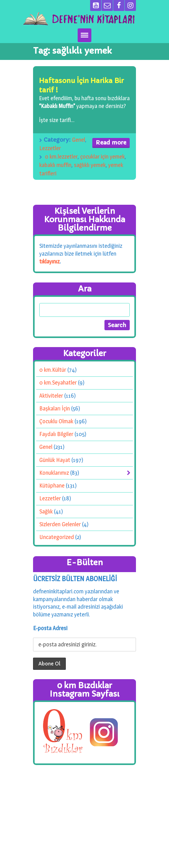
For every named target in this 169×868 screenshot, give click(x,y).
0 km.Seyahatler (58, 383)
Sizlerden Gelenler (60, 524)
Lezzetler (50, 148)
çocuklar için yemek (102, 157)
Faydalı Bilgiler (56, 434)
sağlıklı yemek (90, 165)
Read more (111, 142)
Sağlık (46, 511)
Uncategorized (57, 537)
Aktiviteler (51, 396)
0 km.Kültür (53, 370)
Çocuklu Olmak (56, 422)
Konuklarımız (54, 473)
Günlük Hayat (55, 460)
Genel (79, 140)
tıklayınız (49, 261)
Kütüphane (52, 486)
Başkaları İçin (55, 408)
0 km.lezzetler (61, 157)
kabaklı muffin (55, 165)
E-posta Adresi (50, 628)
